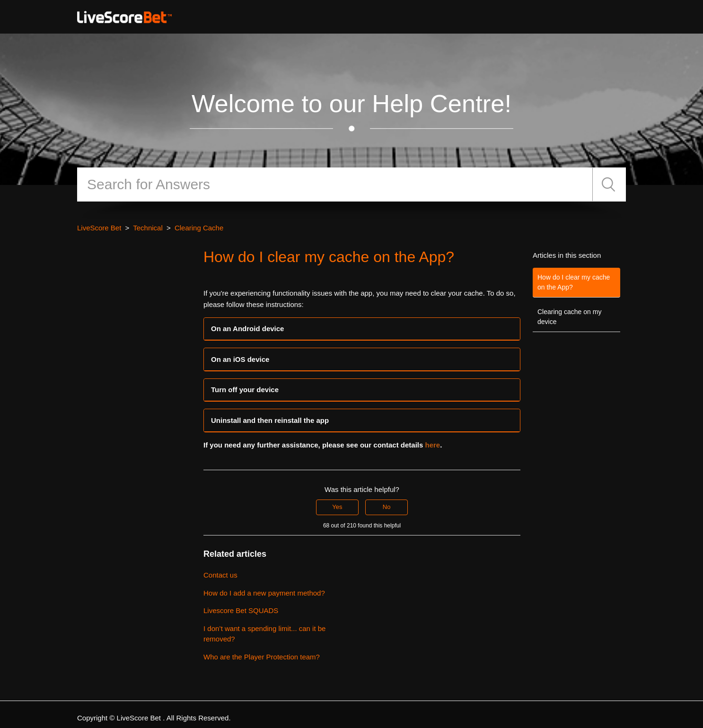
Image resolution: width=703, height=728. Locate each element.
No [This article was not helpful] (387, 507)
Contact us (220, 575)
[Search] (335, 184)
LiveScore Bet (99, 228)
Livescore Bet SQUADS (241, 610)
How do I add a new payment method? (264, 593)
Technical (148, 228)
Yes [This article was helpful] (337, 507)
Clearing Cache (199, 228)
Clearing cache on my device (569, 317)
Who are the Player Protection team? (262, 657)
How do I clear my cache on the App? (574, 282)
